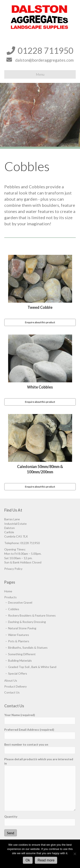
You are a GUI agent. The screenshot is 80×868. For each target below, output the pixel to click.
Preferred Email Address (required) (40, 733)
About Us (11, 680)
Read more (46, 860)
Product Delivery (15, 686)
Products (10, 597)
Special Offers (18, 673)
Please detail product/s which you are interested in (40, 784)
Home (8, 591)
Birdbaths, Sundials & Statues (28, 647)
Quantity (40, 820)
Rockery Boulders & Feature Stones (32, 615)
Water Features (19, 635)
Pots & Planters (19, 641)
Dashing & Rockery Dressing (27, 622)
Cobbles (14, 609)
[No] (75, 854)
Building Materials (20, 660)
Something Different (22, 654)
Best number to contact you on (40, 748)
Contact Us (12, 692)
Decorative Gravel (20, 602)
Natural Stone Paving (22, 628)
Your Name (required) (40, 719)
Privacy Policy (13, 569)
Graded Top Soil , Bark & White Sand (32, 667)
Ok (28, 860)
